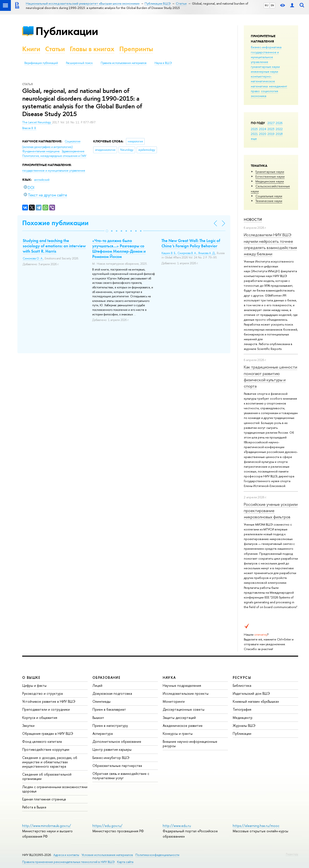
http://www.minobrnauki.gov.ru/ (47, 826)
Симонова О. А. (33, 258)
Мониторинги (174, 701)
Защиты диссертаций (179, 718)
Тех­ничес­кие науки (269, 201)
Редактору (292, 854)
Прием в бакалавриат (109, 709)
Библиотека (242, 685)
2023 (271, 129)
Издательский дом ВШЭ (251, 693)
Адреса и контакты (66, 855)
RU (267, 5)
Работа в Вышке (34, 807)
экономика (259, 96)
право (255, 91)
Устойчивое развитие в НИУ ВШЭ (49, 701)
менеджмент (278, 86)
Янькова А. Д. (207, 253)
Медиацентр (243, 718)
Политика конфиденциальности (157, 855)
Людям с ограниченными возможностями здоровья (55, 789)
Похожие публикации (55, 223)
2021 (254, 134)
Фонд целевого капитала (42, 741)
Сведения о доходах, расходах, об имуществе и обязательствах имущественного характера (50, 762)
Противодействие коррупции (46, 749)
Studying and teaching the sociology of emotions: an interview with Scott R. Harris (54, 246)
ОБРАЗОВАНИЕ (106, 677)
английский (42, 180)
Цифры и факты (34, 685)
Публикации (67, 31)
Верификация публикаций (41, 63)
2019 (271, 134)
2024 (263, 129)
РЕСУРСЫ (242, 677)
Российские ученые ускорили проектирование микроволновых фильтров (271, 511)
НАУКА (169, 677)
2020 (263, 134)
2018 (279, 134)
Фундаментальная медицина (41, 151)
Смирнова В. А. (187, 253)
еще (254, 139)
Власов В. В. (29, 128)
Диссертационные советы (184, 709)
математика (259, 86)
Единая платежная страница (44, 799)
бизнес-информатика (266, 47)
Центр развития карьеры (112, 749)
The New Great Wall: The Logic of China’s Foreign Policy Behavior (191, 243)
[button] (107, 231)
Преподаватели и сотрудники (46, 709)
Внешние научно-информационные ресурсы (190, 744)
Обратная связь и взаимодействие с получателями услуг (121, 776)
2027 (271, 123)
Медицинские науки (270, 181)
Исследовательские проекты (186, 693)
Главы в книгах (92, 49)
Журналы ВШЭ (244, 726)
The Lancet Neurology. (37, 122)
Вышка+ (98, 718)
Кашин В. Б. (169, 253)
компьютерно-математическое (263, 79)
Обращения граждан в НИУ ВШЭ (48, 733)
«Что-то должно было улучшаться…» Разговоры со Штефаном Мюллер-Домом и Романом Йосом (119, 249)
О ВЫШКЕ (31, 677)
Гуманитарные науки (270, 172)
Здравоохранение (73, 151)
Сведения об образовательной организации (47, 776)
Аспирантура (103, 733)
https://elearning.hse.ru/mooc (256, 826)
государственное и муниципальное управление (265, 57)
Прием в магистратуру (110, 726)
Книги (31, 49)
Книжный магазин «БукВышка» (256, 701)
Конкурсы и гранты (178, 733)
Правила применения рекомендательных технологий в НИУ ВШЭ (68, 862)
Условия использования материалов (107, 855)
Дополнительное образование (117, 741)
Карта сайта (125, 862)
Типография (242, 709)
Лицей (97, 685)
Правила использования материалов (124, 63)
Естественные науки (270, 176)
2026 (279, 123)
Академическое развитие (183, 726)
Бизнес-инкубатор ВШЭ (111, 758)
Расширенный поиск (79, 63)
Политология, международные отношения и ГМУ (54, 156)
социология (270, 91)
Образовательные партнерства (117, 766)
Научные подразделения (182, 685)
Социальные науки (269, 196)
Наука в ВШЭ (163, 63)
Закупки (28, 726)
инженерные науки (264, 71)
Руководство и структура (42, 693)
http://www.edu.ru (177, 826)
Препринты (136, 49)
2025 (254, 129)
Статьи (55, 49)
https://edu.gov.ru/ (107, 826)
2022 (279, 129)
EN (272, 5)
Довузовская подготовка (112, 693)
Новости (253, 219)
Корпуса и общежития (40, 718)
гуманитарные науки (265, 67)
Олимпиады (102, 701)
